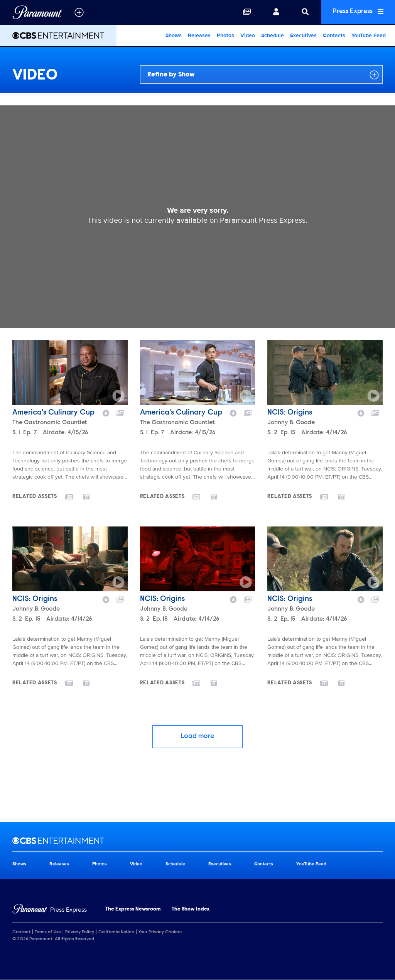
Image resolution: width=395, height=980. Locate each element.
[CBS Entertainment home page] (197, 841)
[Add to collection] (120, 412)
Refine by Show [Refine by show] (263, 75)
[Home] (50, 910)
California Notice (116, 932)
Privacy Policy (80, 932)
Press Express (356, 12)
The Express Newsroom (133, 909)
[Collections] (243, 12)
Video (248, 35)
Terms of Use (48, 932)
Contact (21, 932)
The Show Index (191, 909)
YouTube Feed (369, 35)
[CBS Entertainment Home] (58, 36)
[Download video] (106, 412)
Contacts (334, 35)
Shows (174, 35)
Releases (199, 35)
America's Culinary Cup (53, 413)
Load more (197, 736)
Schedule (273, 35)
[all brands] (79, 12)
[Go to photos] (91, 496)
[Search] (302, 12)
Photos (225, 35)
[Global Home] (37, 12)
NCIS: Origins (290, 413)
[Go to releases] (74, 498)
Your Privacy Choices (160, 932)
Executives (303, 35)
